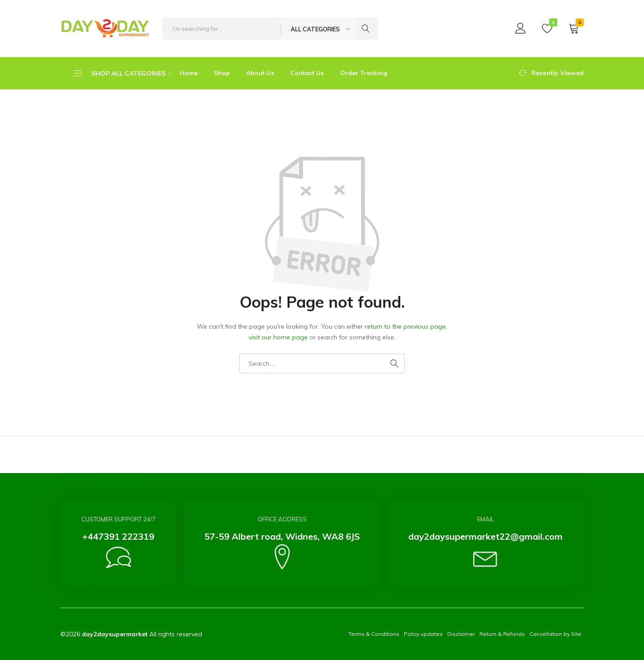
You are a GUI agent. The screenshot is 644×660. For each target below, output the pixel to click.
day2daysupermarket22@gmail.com (485, 536)
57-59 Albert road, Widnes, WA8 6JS (282, 536)
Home (189, 73)
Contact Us (307, 73)
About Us (260, 73)
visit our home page (278, 337)
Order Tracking (364, 73)
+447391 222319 (118, 536)
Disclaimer (461, 634)
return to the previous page (405, 326)
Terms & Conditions (374, 634)
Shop (222, 73)
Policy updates (423, 634)
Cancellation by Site (555, 634)
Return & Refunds (502, 634)
